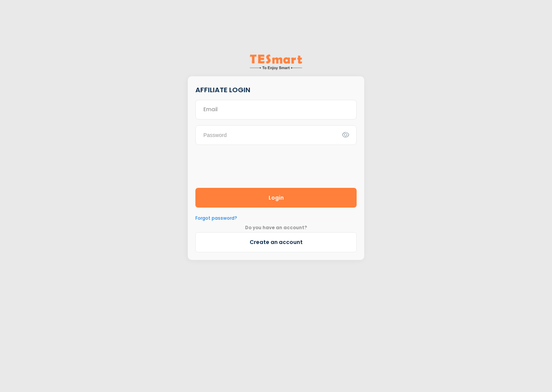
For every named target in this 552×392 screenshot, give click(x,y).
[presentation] (253, 165)
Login (276, 198)
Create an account (276, 242)
